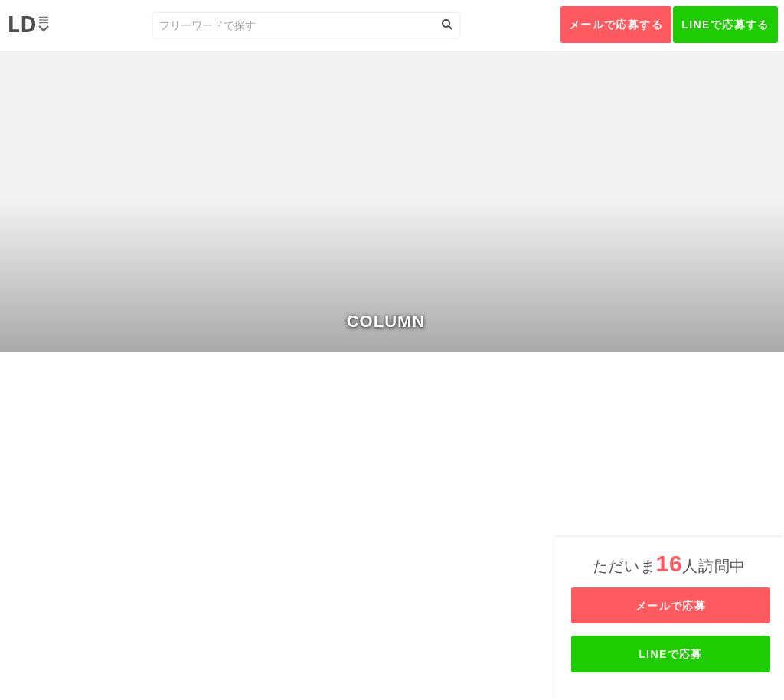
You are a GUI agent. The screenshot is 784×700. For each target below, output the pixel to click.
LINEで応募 (671, 654)
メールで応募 (671, 606)
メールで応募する (616, 25)
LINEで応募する (725, 25)
